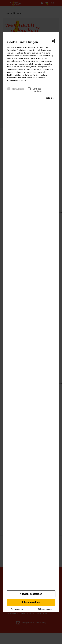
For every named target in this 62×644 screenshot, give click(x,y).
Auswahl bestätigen (31, 594)
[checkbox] (9, 89)
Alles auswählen (31, 602)
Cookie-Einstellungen (23, 42)
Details (49, 98)
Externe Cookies (35, 90)
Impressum (17, 609)
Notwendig (16, 89)
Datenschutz (45, 609)
